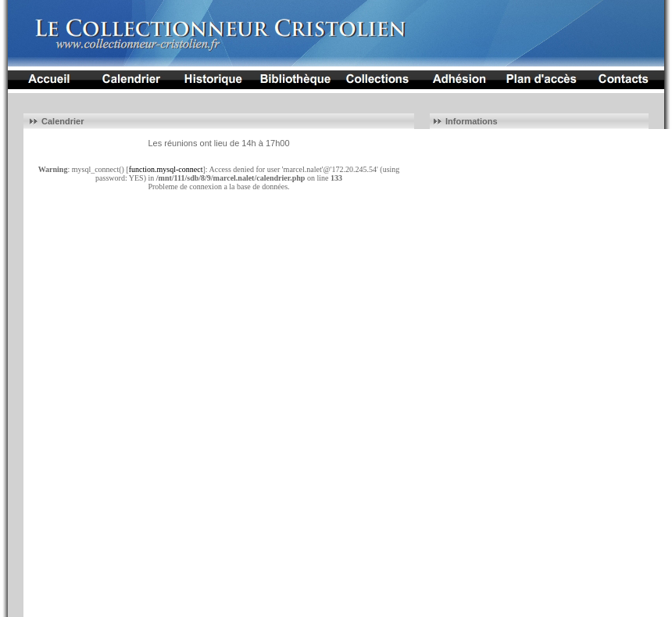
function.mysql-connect (166, 169)
